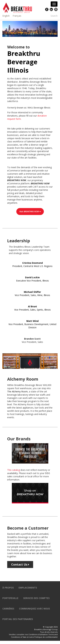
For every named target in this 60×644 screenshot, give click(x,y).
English (6, 16)
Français (17, 16)
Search (54, 16)
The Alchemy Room (17, 391)
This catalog (14, 470)
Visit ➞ (30, 212)
